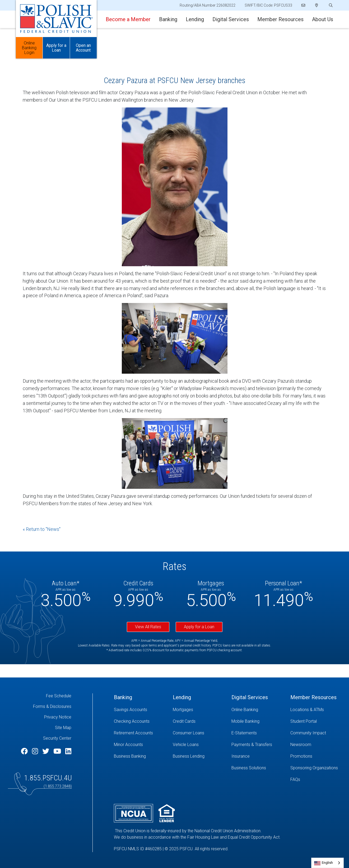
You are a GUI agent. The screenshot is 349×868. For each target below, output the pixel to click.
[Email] (304, 5)
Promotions (301, 756)
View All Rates (148, 627)
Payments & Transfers (252, 745)
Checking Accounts (132, 721)
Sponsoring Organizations (314, 768)
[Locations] (317, 5)
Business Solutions (249, 768)
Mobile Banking (245, 721)
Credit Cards (184, 721)
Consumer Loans (189, 733)
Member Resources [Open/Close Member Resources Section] (280, 19)
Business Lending (189, 756)
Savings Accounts (131, 710)
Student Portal (304, 721)
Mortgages (183, 710)
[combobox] (327, 863)
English (327, 863)
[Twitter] (46, 751)
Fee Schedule (59, 696)
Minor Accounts (128, 745)
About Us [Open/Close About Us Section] (323, 19)
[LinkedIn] (68, 751)
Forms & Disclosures (52, 706)
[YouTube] (58, 751)
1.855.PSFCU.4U (48, 778)
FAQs (295, 779)
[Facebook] (25, 751)
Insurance (241, 756)
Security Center (57, 738)
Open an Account (83, 48)
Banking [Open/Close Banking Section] (168, 19)
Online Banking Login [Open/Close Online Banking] (29, 48)
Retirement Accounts (133, 733)
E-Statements (244, 733)
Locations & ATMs (307, 710)
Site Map (63, 728)
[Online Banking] (257, 710)
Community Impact (308, 733)
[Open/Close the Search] (330, 5)
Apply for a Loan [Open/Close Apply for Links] (56, 48)
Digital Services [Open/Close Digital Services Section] (231, 19)
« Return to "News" (42, 529)
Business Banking (130, 756)
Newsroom (301, 745)
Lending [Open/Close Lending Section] (195, 19)
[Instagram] (36, 751)
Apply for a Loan (199, 627)
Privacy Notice (58, 717)
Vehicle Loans (186, 745)
